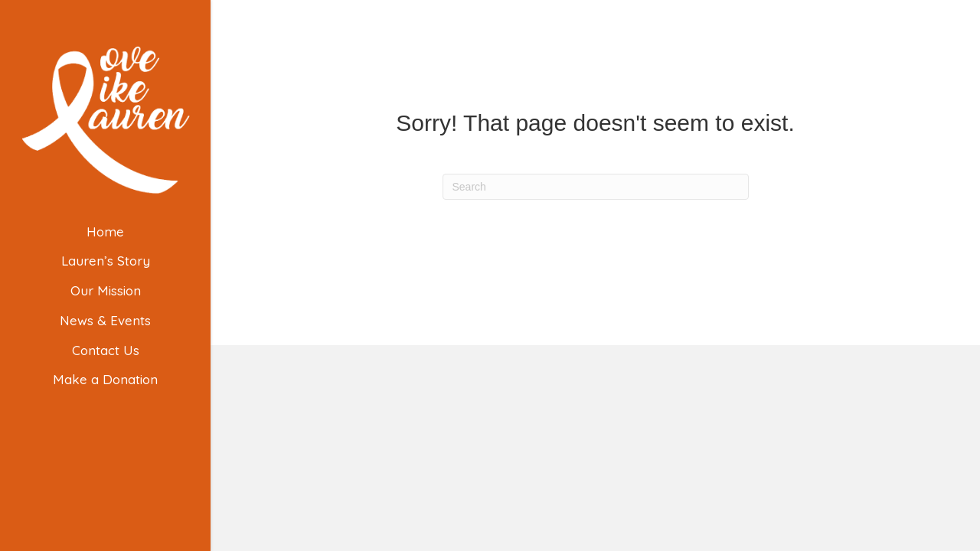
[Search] (596, 187)
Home (105, 231)
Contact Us (106, 350)
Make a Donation (105, 379)
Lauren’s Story (106, 261)
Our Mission (106, 290)
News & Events (105, 320)
